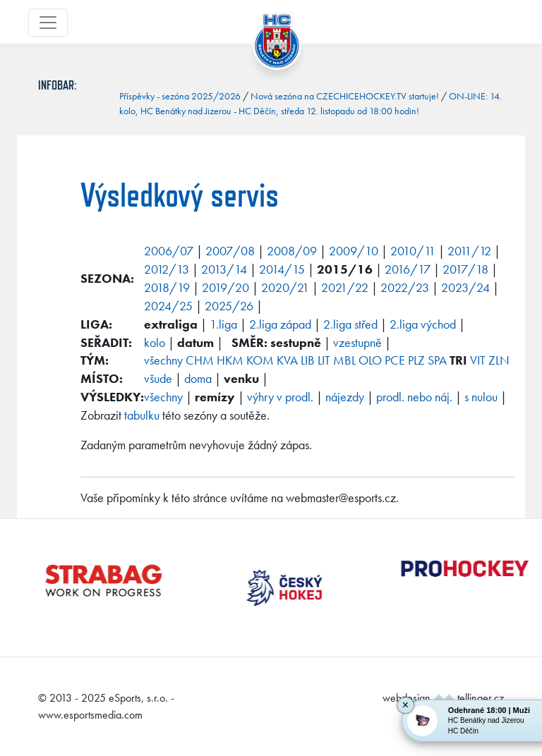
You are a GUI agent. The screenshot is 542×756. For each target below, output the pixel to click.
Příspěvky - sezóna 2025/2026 (180, 96)
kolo (155, 342)
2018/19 (167, 287)
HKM (230, 360)
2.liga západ (280, 324)
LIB (308, 360)
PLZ (416, 360)
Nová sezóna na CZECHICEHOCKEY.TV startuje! (345, 96)
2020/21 (285, 287)
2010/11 (413, 251)
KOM (260, 360)
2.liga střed (350, 324)
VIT (478, 360)
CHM (200, 360)
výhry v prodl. (280, 397)
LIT (324, 360)
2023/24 (465, 287)
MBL (344, 360)
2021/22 (345, 287)
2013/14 (224, 269)
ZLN (499, 360)
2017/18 (465, 269)
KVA (287, 360)
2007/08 (230, 251)
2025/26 (229, 306)
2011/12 (469, 251)
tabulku (142, 415)
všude (158, 378)
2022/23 (405, 287)
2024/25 (168, 306)
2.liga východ (423, 324)
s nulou (481, 397)
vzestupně (357, 342)
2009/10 (354, 251)
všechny (163, 360)
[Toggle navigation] (48, 23)
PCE (395, 360)
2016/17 (408, 269)
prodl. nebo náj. (414, 397)
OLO (370, 360)
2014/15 (282, 269)
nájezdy (345, 397)
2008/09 (292, 251)
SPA (437, 360)
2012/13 (167, 269)
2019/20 (225, 287)
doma (198, 378)
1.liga (223, 324)
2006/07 (169, 251)
